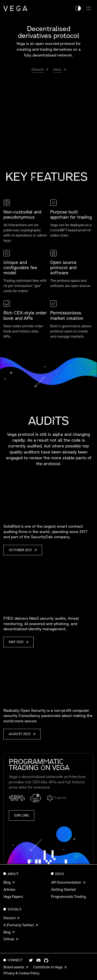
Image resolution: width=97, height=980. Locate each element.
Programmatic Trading (68, 897)
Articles (9, 889)
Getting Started (63, 889)
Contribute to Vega (48, 967)
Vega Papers (13, 897)
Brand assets (14, 967)
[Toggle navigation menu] (89, 8)
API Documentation (66, 882)
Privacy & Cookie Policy (22, 973)
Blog (7, 882)
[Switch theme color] (78, 8)
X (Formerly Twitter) (19, 925)
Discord (9, 918)
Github (9, 939)
